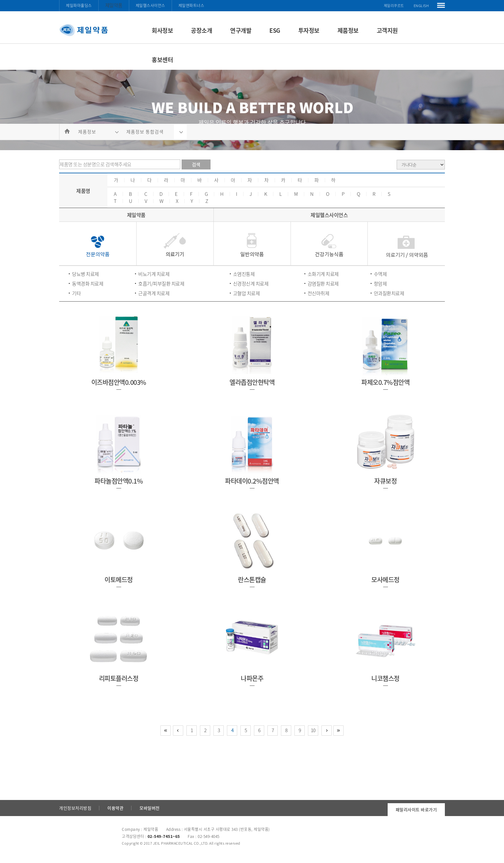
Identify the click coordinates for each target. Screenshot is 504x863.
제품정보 (348, 30)
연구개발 (241, 30)
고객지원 (387, 30)
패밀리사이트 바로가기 (416, 809)
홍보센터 (162, 60)
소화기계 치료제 (323, 274)
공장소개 (202, 30)
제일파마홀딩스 (79, 5)
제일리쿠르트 (394, 6)
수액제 (380, 274)
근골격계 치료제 (154, 293)
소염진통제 (244, 274)
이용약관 (115, 808)
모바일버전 (150, 808)
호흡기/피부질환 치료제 (161, 284)
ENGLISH (421, 6)
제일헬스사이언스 (150, 5)
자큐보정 (385, 481)
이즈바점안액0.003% (119, 382)
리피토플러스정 (119, 678)
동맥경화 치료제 (88, 284)
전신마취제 (319, 293)
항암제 (380, 284)
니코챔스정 (385, 678)
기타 (76, 293)
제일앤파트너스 (191, 5)
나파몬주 (252, 678)
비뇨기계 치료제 (154, 274)
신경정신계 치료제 (251, 284)
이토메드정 (119, 580)
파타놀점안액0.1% (119, 481)
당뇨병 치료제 (85, 274)
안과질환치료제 (389, 293)
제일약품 (114, 5)
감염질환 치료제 (323, 284)
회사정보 (162, 30)
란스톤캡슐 (252, 580)
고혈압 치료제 (247, 293)
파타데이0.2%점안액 (252, 481)
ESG (275, 30)
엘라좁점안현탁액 (252, 382)
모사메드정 (385, 580)
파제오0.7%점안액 (385, 382)
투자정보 (309, 30)
